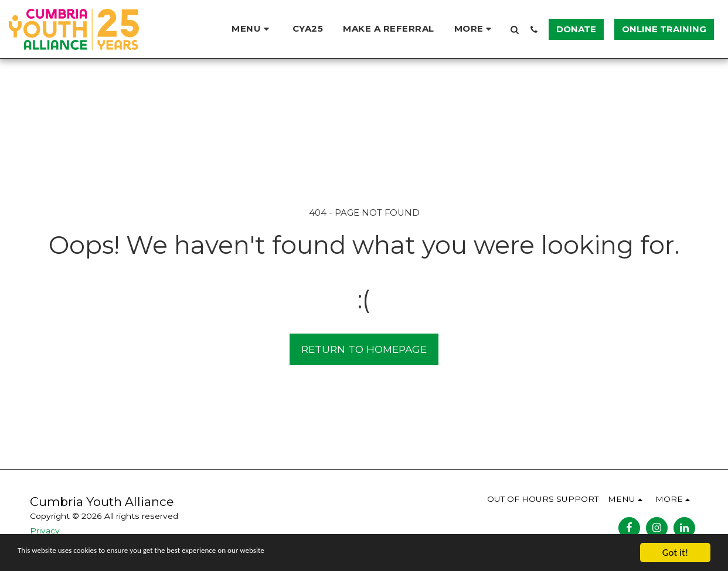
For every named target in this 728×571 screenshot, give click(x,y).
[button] (252, 29)
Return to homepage (364, 349)
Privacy (45, 531)
